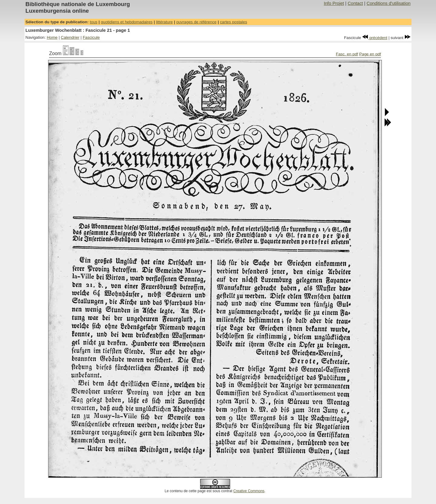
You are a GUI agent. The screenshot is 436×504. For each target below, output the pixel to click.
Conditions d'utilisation (389, 3)
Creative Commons (249, 491)
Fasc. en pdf (347, 54)
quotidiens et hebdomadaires (127, 22)
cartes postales (233, 22)
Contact (355, 3)
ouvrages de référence (196, 22)
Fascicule (91, 37)
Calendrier (70, 37)
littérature (164, 22)
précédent (375, 38)
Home (52, 37)
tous (94, 22)
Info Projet (334, 3)
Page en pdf (370, 54)
